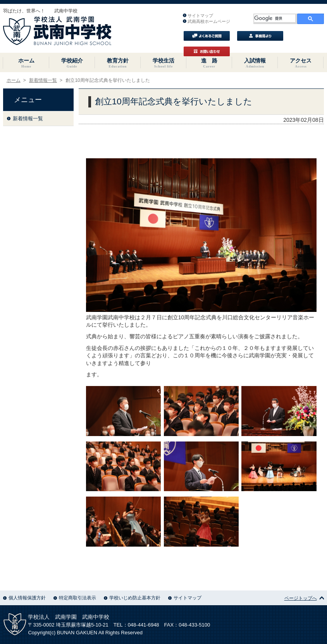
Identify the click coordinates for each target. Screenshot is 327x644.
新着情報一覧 (43, 80)
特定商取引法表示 (75, 598)
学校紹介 (72, 63)
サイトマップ (198, 16)
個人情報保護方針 (24, 598)
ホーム (26, 63)
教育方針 (118, 63)
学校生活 (163, 63)
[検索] (275, 18)
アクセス (301, 63)
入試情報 (255, 63)
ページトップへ (304, 598)
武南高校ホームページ (207, 21)
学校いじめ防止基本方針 (132, 598)
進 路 (209, 63)
